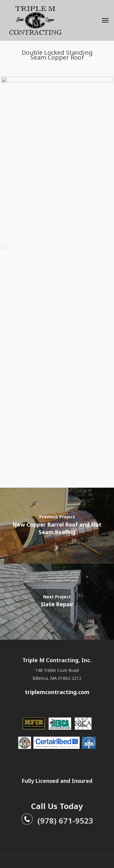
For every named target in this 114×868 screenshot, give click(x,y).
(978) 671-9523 (57, 821)
